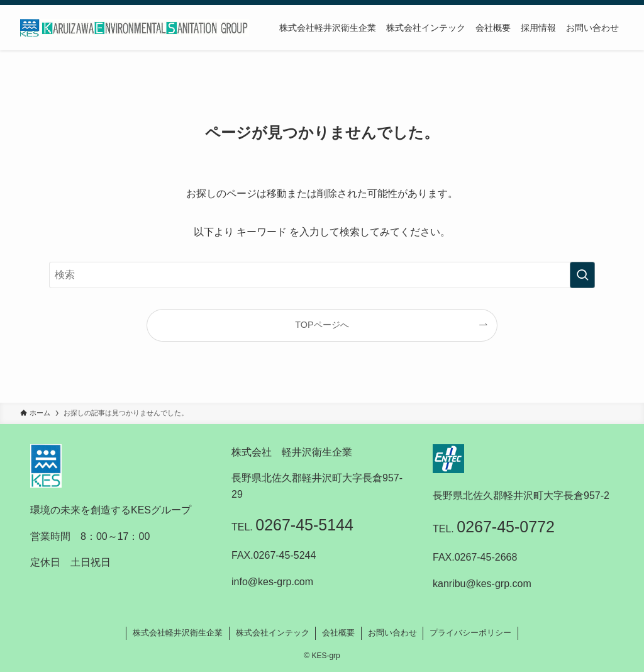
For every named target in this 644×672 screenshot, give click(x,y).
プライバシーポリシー (470, 633)
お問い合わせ (392, 633)
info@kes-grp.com (272, 582)
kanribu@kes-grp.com (482, 584)
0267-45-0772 (506, 527)
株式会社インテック (273, 633)
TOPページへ (322, 325)
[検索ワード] (322, 275)
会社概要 (338, 633)
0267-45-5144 (304, 525)
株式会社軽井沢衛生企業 (178, 633)
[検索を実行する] (582, 275)
